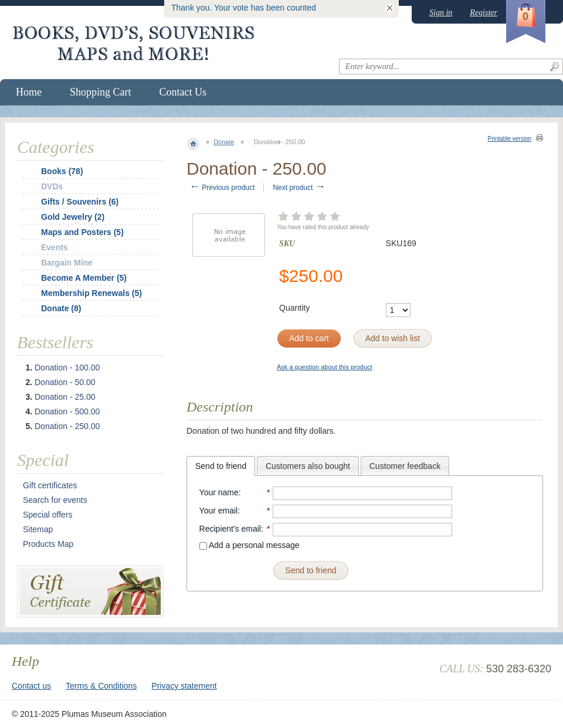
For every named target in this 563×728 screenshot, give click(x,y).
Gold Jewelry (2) (73, 217)
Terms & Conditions (101, 686)
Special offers (48, 515)
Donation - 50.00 (65, 382)
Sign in (441, 13)
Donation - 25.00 (65, 397)
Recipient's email (230, 529)
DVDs (52, 186)
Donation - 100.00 (67, 368)
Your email (219, 511)
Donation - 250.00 (67, 426)
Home (29, 92)
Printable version (510, 139)
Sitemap (38, 529)
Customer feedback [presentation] (405, 466)
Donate (224, 142)
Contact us (31, 686)
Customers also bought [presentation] (308, 466)
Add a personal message (250, 545)
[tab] (221, 466)
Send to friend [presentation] (221, 466)
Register (484, 13)
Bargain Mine (67, 263)
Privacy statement (184, 686)
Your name (219, 492)
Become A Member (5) (84, 278)
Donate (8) (61, 308)
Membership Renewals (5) (91, 293)
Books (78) (62, 171)
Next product (299, 188)
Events (55, 247)
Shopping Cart (101, 92)
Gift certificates (50, 485)
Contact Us (183, 92)
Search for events (55, 500)
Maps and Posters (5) (82, 232)
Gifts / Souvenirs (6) (80, 202)
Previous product (222, 188)
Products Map (48, 544)
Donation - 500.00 (67, 411)
